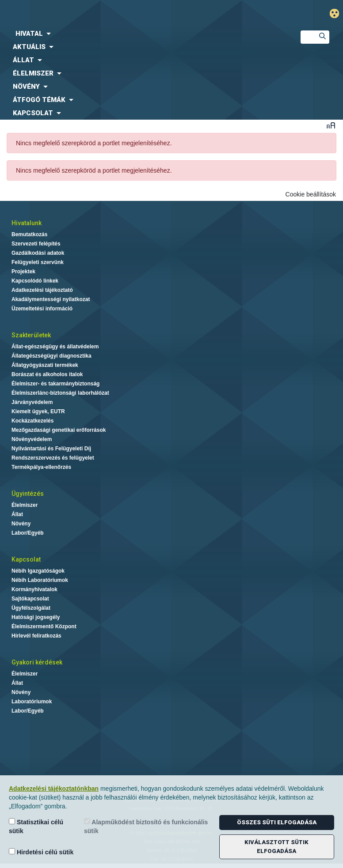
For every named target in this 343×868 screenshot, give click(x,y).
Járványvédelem (32, 402)
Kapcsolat (26, 559)
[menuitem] (143, 34)
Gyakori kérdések (37, 662)
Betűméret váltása (331, 125)
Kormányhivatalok (34, 589)
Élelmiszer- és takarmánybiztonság (55, 384)
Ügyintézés (28, 494)
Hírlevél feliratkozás (36, 636)
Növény (21, 524)
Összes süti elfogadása (277, 822)
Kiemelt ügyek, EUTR (38, 411)
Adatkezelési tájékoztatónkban (54, 789)
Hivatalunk (27, 223)
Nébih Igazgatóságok (38, 571)
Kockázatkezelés (32, 421)
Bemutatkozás (29, 234)
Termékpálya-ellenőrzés (41, 467)
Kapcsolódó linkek (35, 281)
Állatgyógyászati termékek (45, 365)
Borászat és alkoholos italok (47, 374)
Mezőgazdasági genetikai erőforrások (59, 430)
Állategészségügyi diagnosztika (51, 356)
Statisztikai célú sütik (36, 826)
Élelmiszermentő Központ (44, 626)
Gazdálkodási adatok (38, 253)
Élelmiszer (25, 505)
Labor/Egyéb (28, 533)
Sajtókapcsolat (30, 599)
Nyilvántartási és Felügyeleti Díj (51, 449)
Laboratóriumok (32, 702)
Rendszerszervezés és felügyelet (53, 458)
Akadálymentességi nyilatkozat (51, 299)
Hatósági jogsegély (36, 617)
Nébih (116, 14)
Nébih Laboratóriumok (40, 580)
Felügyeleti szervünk (38, 262)
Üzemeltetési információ (42, 309)
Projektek (23, 272)
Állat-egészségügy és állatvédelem (55, 347)
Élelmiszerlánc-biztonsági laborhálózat (60, 393)
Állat (17, 514)
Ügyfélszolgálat (31, 608)
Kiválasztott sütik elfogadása (276, 847)
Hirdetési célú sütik (41, 852)
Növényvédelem (32, 439)
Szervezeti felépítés (36, 244)
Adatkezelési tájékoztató (42, 290)
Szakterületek (31, 335)
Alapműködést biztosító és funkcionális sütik (146, 826)
